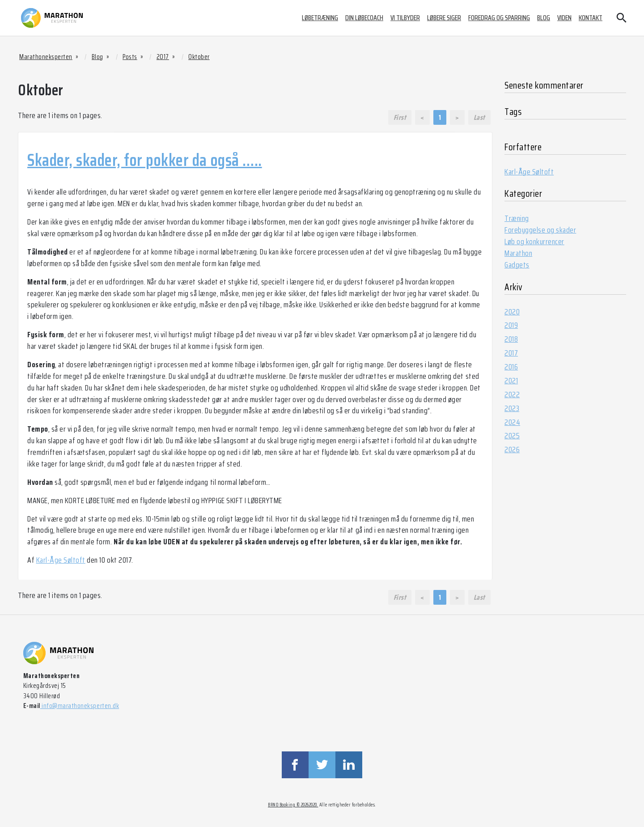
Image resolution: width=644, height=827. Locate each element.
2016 (511, 367)
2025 (512, 436)
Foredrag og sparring (499, 18)
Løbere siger (444, 18)
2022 (512, 394)
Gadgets (517, 265)
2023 (512, 408)
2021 (511, 381)
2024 (512, 422)
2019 (511, 325)
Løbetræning (320, 18)
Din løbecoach (364, 18)
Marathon (518, 253)
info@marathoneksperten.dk (80, 706)
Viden (564, 18)
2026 (512, 450)
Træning (517, 218)
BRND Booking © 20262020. (293, 805)
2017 (511, 353)
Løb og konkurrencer (534, 242)
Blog (544, 18)
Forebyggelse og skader (540, 230)
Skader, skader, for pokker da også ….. (145, 160)
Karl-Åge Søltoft (61, 560)
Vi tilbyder (405, 18)
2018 (511, 339)
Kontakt (591, 18)
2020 (512, 312)
